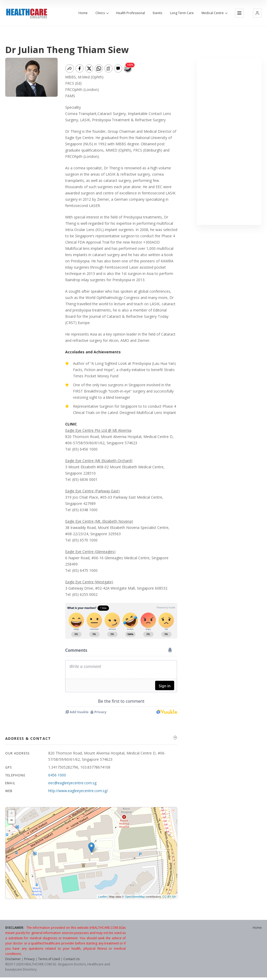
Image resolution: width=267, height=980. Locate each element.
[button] (257, 13)
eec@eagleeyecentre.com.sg (72, 783)
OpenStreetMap (135, 897)
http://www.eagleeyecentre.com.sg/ (78, 791)
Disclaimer (13, 959)
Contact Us (71, 959)
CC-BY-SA (169, 897)
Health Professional (131, 13)
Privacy (29, 959)
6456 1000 (57, 775)
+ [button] (12, 813)
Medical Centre (214, 13)
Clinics (102, 13)
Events (157, 13)
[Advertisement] (229, 141)
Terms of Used (49, 959)
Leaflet (102, 897)
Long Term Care (182, 13)
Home (83, 13)
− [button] (12, 820)
